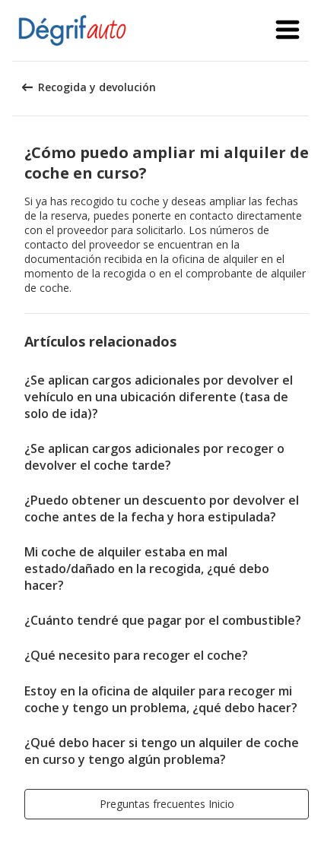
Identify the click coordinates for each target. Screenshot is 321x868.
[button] (288, 30)
